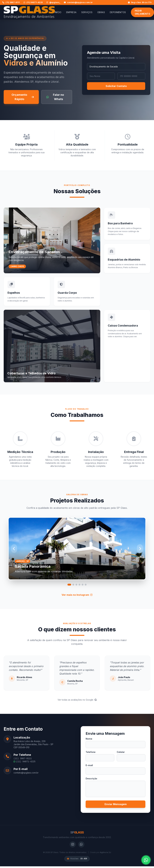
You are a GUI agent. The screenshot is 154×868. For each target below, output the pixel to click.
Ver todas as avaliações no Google (77, 700)
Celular (121, 752)
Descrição (91, 779)
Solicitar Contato (116, 86)
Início (58, 12)
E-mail (89, 765)
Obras (101, 12)
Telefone (91, 752)
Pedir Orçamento (142, 12)
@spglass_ (53, 2)
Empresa (71, 12)
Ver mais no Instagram (77, 595)
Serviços (87, 12)
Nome (89, 739)
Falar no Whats (55, 97)
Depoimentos (118, 12)
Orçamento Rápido (23, 97)
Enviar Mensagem (116, 804)
